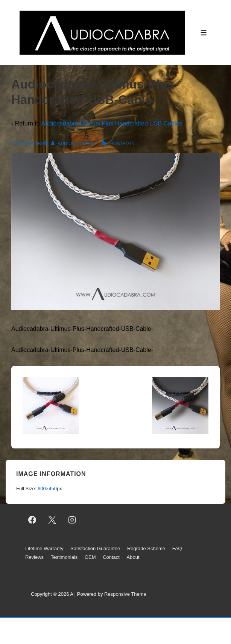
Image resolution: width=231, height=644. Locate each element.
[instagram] (72, 520)
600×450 (47, 489)
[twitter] (52, 520)
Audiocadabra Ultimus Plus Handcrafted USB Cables (112, 123)
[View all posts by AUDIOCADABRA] (73, 144)
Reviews (34, 557)
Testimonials (64, 557)
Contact (111, 557)
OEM (90, 557)
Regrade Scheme (146, 548)
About (133, 557)
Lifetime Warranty (44, 548)
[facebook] (32, 520)
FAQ (177, 548)
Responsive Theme (125, 594)
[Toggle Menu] (204, 33)
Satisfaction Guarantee (95, 548)
